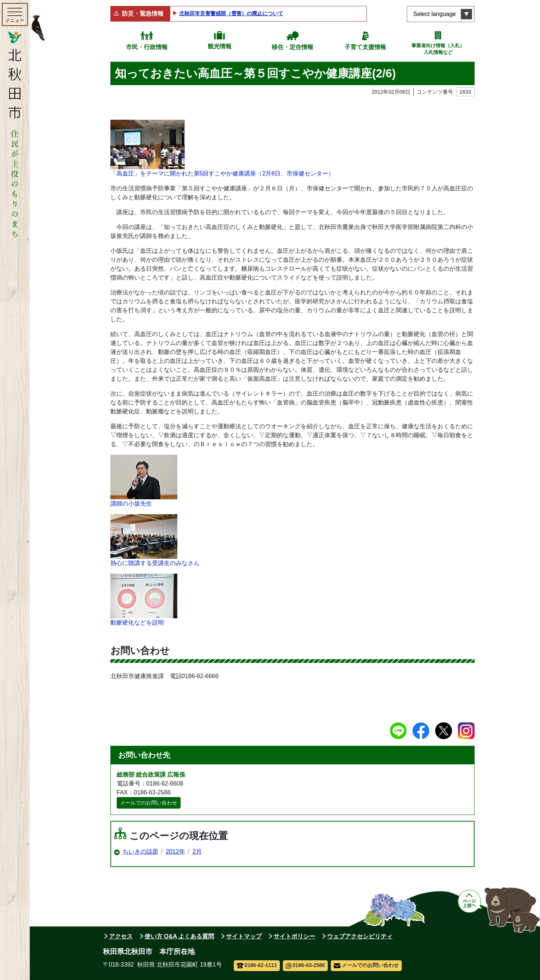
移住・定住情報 (292, 47)
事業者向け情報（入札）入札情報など (438, 49)
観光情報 (220, 46)
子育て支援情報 (365, 47)
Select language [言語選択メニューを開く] (435, 14)
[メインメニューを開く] (15, 14)
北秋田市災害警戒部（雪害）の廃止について (231, 13)
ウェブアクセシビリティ (360, 936)
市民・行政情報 (147, 47)
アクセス (121, 936)
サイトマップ (244, 936)
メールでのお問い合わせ (149, 803)
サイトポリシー (294, 936)
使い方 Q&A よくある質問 (180, 936)
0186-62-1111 (257, 965)
